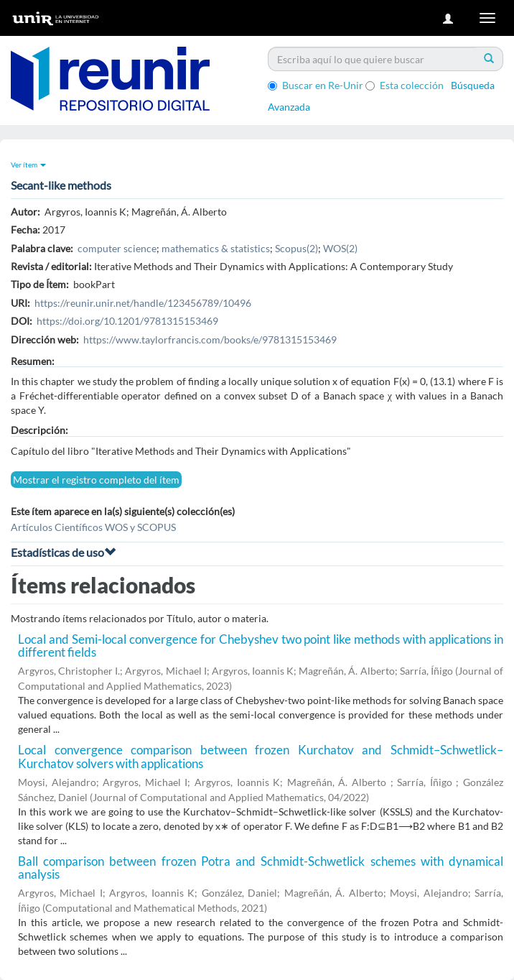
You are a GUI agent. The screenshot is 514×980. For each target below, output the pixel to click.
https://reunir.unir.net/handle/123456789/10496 (143, 303)
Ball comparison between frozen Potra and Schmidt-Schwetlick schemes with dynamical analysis (261, 868)
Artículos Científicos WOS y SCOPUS (93, 527)
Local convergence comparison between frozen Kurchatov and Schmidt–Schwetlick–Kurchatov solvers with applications (261, 757)
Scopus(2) (296, 248)
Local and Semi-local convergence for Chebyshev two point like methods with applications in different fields (261, 646)
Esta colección (405, 85)
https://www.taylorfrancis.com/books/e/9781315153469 (210, 339)
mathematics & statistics (216, 248)
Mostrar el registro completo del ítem (96, 480)
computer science (117, 248)
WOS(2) (340, 248)
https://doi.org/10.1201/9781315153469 (127, 321)
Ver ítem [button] (28, 165)
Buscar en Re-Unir (316, 85)
